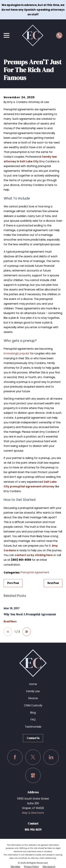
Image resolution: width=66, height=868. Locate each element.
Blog (33, 713)
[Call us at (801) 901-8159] (59, 35)
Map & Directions (33, 813)
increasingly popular (16, 353)
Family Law (33, 691)
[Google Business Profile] (33, 775)
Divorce (33, 698)
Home (33, 684)
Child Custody (33, 705)
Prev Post (13, 583)
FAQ (33, 720)
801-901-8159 (33, 830)
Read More (10, 622)
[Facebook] (15, 757)
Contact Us (33, 738)
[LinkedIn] (51, 757)
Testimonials (33, 727)
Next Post (53, 583)
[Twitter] (33, 757)
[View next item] (27, 632)
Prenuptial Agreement (35, 572)
